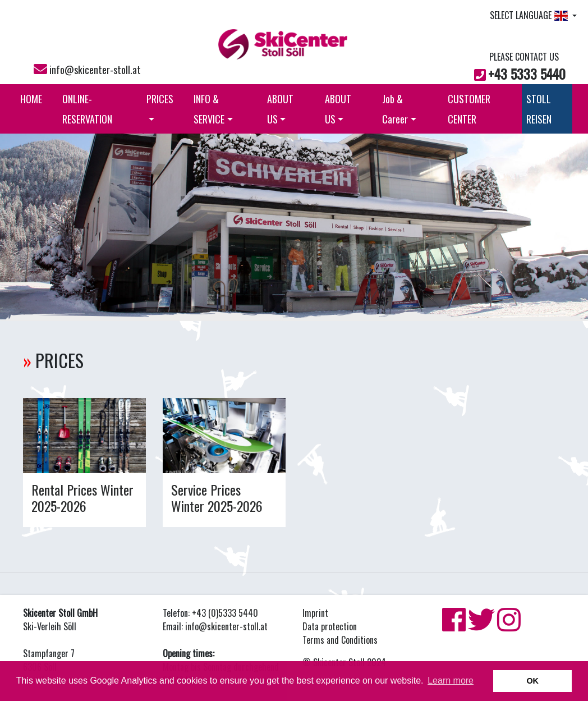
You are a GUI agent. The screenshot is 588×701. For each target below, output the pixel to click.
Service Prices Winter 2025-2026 (217, 498)
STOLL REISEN (539, 109)
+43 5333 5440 (527, 74)
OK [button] (532, 681)
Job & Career (399, 109)
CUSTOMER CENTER (469, 109)
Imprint (315, 613)
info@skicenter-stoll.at (95, 70)
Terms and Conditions (340, 640)
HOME (31, 99)
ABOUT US (280, 109)
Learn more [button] (451, 681)
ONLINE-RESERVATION (87, 109)
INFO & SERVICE (213, 109)
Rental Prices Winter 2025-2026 (82, 498)
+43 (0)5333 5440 (225, 613)
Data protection (330, 626)
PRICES (160, 106)
